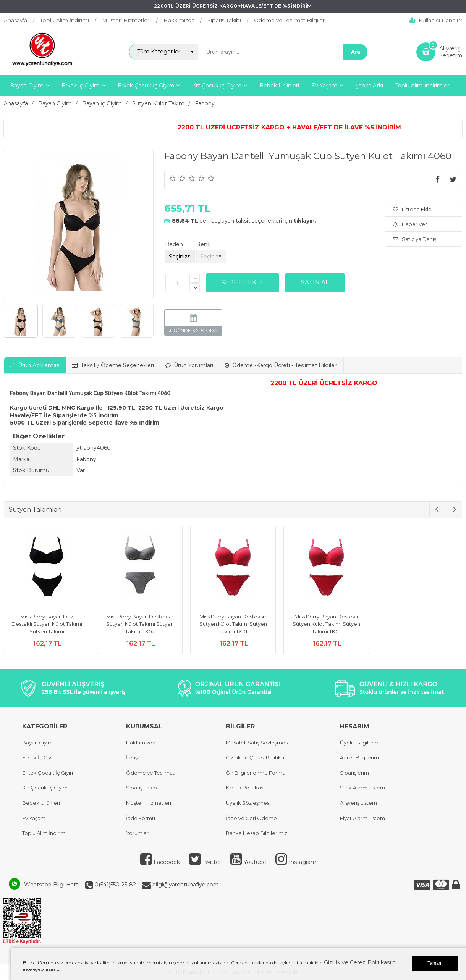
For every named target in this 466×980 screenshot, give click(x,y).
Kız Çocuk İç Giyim (45, 788)
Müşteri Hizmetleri (149, 803)
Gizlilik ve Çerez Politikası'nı (360, 962)
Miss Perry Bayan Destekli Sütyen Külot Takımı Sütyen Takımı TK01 (326, 624)
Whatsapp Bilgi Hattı (52, 885)
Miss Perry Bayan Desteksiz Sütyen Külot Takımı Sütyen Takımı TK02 (140, 624)
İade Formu (141, 818)
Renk (203, 244)
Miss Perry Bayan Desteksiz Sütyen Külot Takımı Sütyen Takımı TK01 (233, 624)
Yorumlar (137, 833)
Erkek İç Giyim (40, 757)
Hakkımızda (141, 743)
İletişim (135, 757)
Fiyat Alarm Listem (362, 818)
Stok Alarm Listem (362, 788)
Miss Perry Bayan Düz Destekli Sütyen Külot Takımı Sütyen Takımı (47, 624)
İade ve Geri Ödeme (251, 818)
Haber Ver (410, 224)
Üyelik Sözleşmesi (248, 803)
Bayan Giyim (37, 743)
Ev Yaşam (34, 818)
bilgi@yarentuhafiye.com (185, 885)
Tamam (435, 963)
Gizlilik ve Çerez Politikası (257, 757)
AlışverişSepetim (451, 52)
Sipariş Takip (142, 788)
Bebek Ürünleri (41, 803)
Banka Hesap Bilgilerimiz (256, 833)
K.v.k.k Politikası (245, 788)
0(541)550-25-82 (115, 885)
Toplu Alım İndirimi (44, 833)
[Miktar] (178, 283)
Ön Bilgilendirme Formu (256, 773)
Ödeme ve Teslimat (150, 773)
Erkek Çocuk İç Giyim (49, 773)
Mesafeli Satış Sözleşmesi (257, 743)
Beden (174, 244)
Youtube (248, 862)
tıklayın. (305, 221)
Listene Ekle (412, 209)
